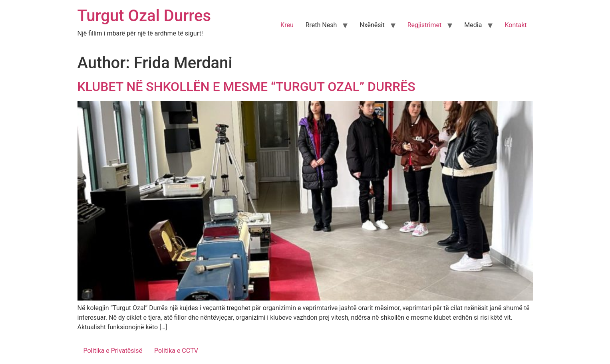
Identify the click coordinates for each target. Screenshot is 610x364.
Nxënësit (372, 25)
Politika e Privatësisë (113, 351)
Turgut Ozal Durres (144, 16)
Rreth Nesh (321, 25)
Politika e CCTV (176, 351)
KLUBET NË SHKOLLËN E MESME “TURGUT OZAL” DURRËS (246, 87)
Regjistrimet (425, 25)
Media (473, 25)
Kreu (287, 25)
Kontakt (516, 25)
